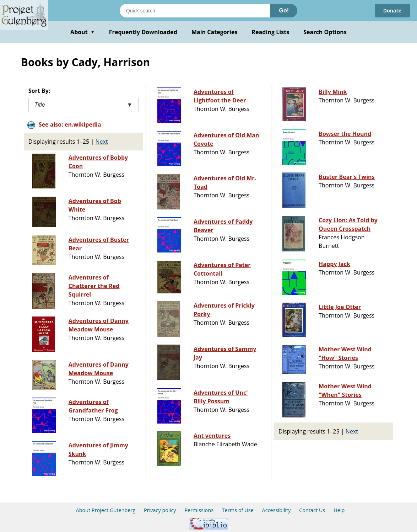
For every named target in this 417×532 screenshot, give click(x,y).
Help (339, 510)
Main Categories (215, 32)
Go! (284, 10)
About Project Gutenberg (106, 510)
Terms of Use (238, 510)
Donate (392, 10)
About (83, 32)
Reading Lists (271, 32)
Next (101, 142)
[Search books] (195, 11)
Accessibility (277, 510)
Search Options (325, 32)
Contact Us (312, 510)
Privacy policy (160, 510)
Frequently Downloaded (143, 32)
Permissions (199, 510)
